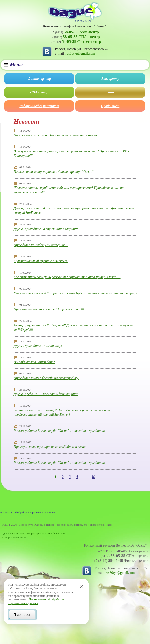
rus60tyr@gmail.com (80, 54)
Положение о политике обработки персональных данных (55, 135)
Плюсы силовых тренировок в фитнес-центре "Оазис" (54, 172)
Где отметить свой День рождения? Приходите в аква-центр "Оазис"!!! (67, 277)
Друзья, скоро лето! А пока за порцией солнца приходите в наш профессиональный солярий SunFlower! (74, 211)
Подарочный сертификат (39, 106)
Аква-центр (110, 79)
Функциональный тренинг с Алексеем (41, 261)
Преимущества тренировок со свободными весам (50, 447)
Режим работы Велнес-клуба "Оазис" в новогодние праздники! (59, 431)
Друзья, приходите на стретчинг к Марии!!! (46, 229)
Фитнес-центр (39, 79)
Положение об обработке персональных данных (28, 512)
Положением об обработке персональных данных (36, 601)
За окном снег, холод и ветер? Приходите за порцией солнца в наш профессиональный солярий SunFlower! (62, 412)
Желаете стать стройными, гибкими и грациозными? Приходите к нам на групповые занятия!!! (69, 190)
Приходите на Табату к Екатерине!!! (41, 245)
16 (93, 477)
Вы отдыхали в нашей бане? (34, 362)
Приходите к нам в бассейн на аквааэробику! (46, 378)
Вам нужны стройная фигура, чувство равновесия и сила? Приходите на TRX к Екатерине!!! (71, 153)
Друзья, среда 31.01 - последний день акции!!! (46, 394)
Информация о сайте (14, 537)
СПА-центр (39, 92)
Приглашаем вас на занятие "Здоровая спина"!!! (49, 309)
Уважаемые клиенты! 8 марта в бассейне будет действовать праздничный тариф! (75, 293)
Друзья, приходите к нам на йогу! (38, 346)
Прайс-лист (110, 106)
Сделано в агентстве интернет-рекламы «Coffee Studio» (34, 533)
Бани (110, 92)
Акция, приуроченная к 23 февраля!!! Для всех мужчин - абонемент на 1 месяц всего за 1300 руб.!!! (74, 328)
